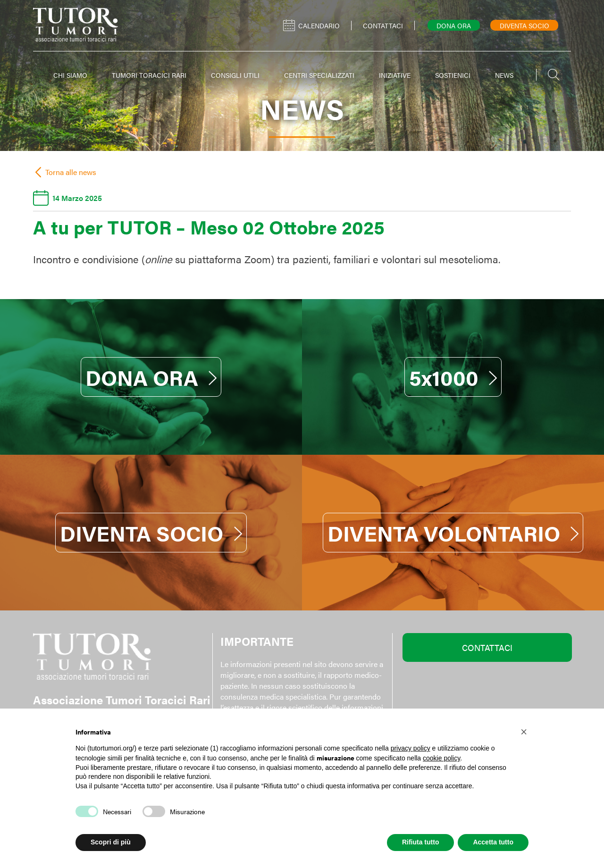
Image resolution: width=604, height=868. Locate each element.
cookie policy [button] (441, 758)
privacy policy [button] (411, 748)
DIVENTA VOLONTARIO (453, 533)
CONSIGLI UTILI (235, 75)
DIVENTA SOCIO (151, 533)
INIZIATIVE (395, 75)
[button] (524, 731)
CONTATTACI (487, 647)
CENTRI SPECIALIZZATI (319, 75)
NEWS (504, 75)
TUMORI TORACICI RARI (149, 75)
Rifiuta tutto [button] (421, 842)
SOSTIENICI (453, 75)
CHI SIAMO (70, 75)
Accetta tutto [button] (493, 842)
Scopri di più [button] (111, 842)
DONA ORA (151, 377)
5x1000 (453, 377)
